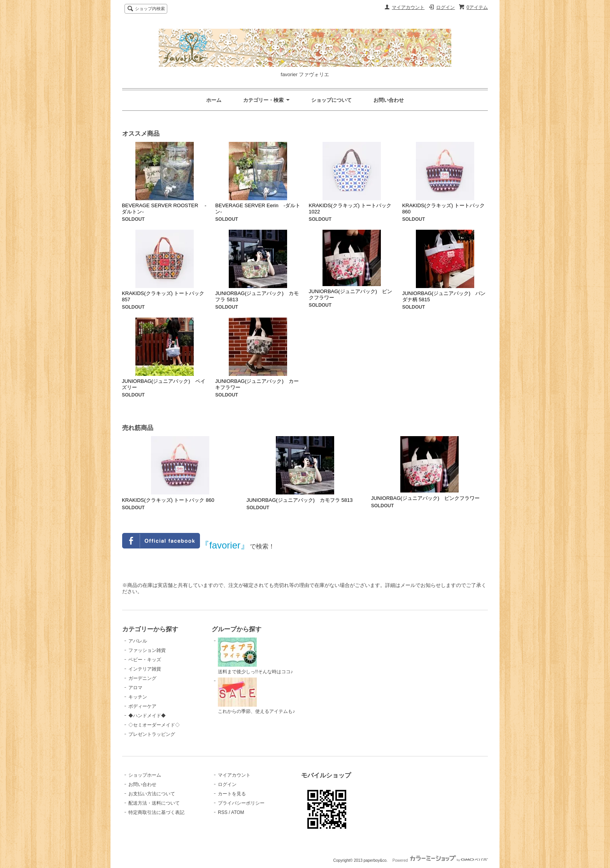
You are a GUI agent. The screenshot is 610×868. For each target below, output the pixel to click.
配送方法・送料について (154, 803)
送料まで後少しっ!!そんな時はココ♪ (255, 656)
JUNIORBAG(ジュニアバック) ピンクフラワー (426, 498)
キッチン (138, 697)
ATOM (238, 812)
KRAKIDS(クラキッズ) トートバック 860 (168, 500)
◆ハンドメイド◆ (147, 716)
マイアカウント (408, 7)
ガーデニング (142, 678)
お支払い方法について (152, 794)
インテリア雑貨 (145, 669)
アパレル (138, 641)
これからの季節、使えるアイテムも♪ (256, 696)
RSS (223, 812)
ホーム (214, 100)
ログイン (445, 7)
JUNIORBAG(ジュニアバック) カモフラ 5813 (299, 500)
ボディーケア (142, 706)
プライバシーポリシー (241, 803)
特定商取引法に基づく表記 (156, 812)
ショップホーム (145, 775)
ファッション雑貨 (147, 650)
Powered (440, 860)
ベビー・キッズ (145, 660)
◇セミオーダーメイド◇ (154, 725)
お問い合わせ (389, 100)
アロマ (135, 688)
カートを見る (232, 794)
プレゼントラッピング (152, 734)
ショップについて (331, 100)
